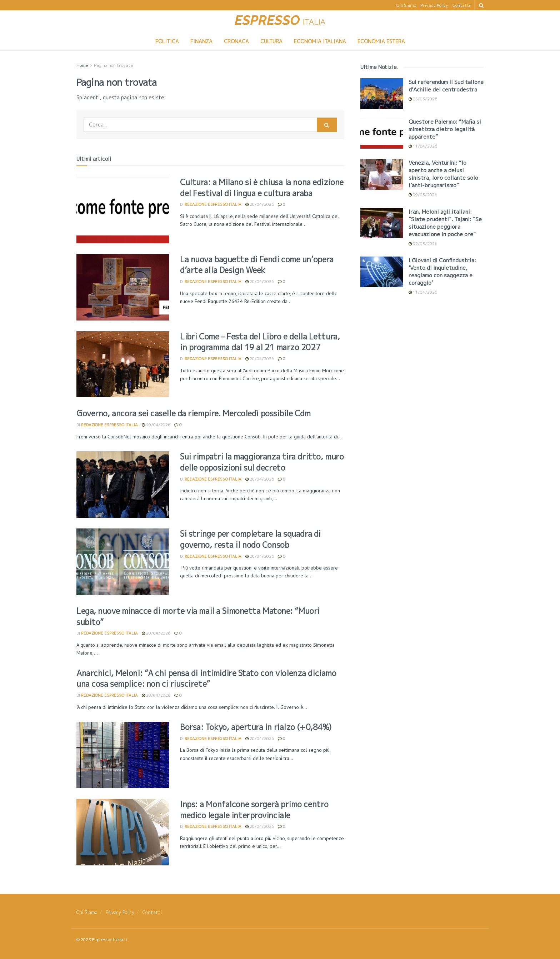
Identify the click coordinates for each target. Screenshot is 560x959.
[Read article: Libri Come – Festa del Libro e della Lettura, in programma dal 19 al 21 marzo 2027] (123, 364)
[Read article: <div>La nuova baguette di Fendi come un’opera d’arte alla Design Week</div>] (123, 287)
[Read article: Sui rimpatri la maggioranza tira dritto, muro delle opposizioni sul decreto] (123, 485)
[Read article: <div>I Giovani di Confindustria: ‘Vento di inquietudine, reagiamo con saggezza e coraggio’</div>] (382, 272)
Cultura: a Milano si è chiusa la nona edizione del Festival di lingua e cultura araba (262, 188)
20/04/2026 (260, 204)
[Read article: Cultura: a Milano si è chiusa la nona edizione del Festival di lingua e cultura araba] (123, 210)
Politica (167, 41)
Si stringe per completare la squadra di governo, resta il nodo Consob (250, 539)
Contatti (461, 5)
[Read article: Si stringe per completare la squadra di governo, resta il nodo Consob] (123, 562)
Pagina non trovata (113, 65)
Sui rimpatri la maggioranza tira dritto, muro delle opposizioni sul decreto (262, 462)
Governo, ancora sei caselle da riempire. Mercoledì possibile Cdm (194, 413)
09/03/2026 (423, 195)
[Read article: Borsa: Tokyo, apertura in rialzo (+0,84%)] (123, 755)
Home (82, 65)
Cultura (271, 41)
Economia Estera (381, 41)
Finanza (201, 41)
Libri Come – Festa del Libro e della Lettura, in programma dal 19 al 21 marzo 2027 (260, 342)
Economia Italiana (320, 41)
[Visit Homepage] (280, 21)
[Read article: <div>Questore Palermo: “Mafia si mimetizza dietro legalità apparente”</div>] (382, 133)
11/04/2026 (423, 146)
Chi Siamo (406, 5)
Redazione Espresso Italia (213, 204)
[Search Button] (481, 5)
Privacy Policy (434, 5)
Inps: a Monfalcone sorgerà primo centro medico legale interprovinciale (254, 810)
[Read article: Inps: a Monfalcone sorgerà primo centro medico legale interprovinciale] (123, 832)
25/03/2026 (423, 99)
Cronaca (236, 41)
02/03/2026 (423, 244)
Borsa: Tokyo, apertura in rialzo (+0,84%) (256, 727)
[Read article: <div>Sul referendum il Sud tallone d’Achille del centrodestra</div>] (382, 94)
